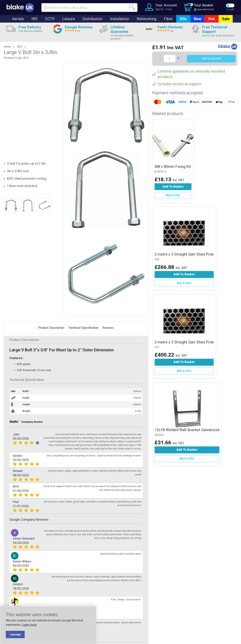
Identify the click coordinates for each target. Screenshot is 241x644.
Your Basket (203, 5)
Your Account (166, 5)
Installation (120, 19)
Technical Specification (83, 328)
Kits (183, 19)
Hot (212, 19)
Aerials (18, 19)
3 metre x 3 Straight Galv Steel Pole (184, 342)
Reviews (108, 328)
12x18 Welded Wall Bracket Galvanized (187, 430)
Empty (211, 9)
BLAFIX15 (160, 172)
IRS (34, 19)
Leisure (69, 19)
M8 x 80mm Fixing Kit (173, 167)
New (198, 19)
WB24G (159, 435)
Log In (169, 9)
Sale (226, 19)
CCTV (50, 19)
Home (7, 47)
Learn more (29, 625)
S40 (157, 259)
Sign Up (159, 9)
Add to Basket (211, 59)
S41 (157, 347)
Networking (146, 19)
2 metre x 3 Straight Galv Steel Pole (184, 254)
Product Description (51, 328)
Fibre (168, 19)
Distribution (92, 19)
